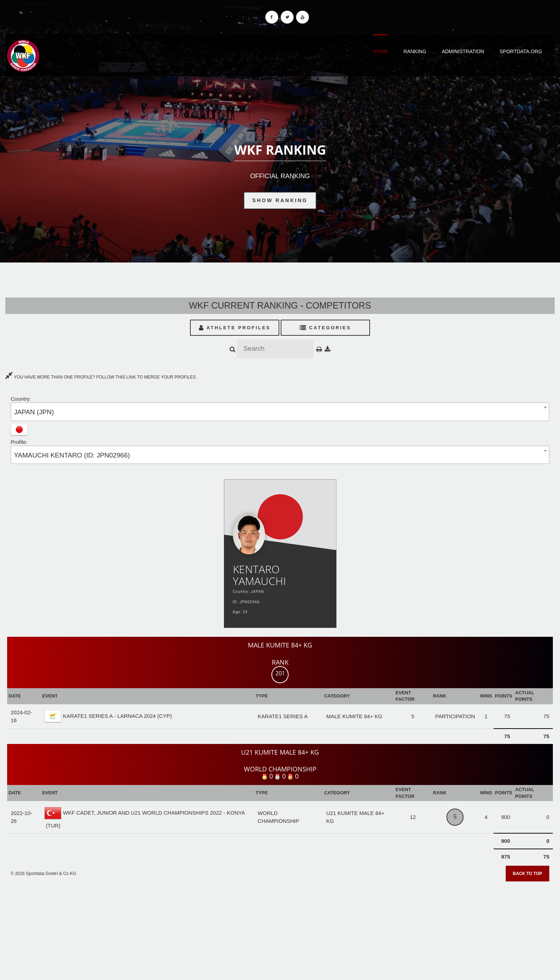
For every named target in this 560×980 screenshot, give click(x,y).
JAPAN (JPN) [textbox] (34, 412)
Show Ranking (280, 200)
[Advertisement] (280, 928)
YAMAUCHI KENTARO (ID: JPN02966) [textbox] (72, 455)
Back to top (527, 874)
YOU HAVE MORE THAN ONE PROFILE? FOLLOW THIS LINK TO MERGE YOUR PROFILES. (101, 377)
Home (380, 51)
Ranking (415, 51)
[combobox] (280, 412)
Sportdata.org (521, 51)
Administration (463, 51)
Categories (326, 328)
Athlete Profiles (235, 328)
